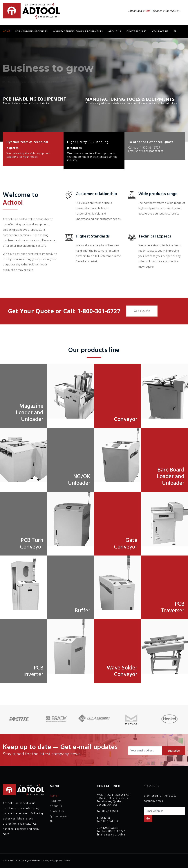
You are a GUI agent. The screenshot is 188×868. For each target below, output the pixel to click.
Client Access (64, 861)
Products (56, 801)
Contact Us (160, 32)
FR (175, 32)
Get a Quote (142, 311)
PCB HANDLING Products (32, 32)
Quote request (137, 32)
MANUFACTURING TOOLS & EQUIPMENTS (78, 32)
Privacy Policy (49, 861)
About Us (115, 32)
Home (6, 32)
